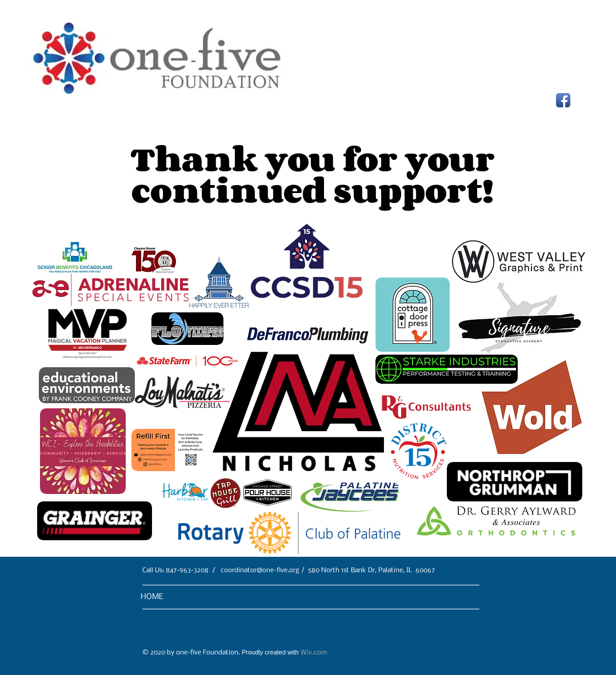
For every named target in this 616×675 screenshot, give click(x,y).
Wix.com (314, 653)
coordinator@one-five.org (260, 570)
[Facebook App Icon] (563, 100)
